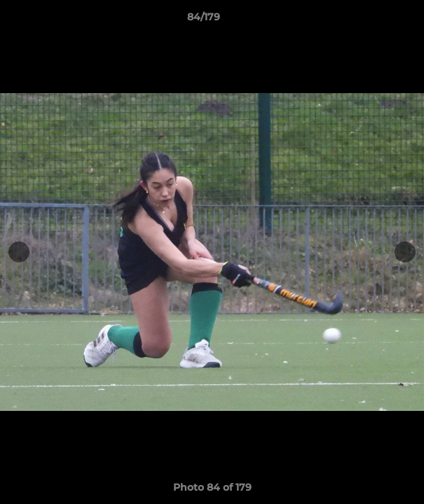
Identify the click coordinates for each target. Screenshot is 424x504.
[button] (374, 20)
